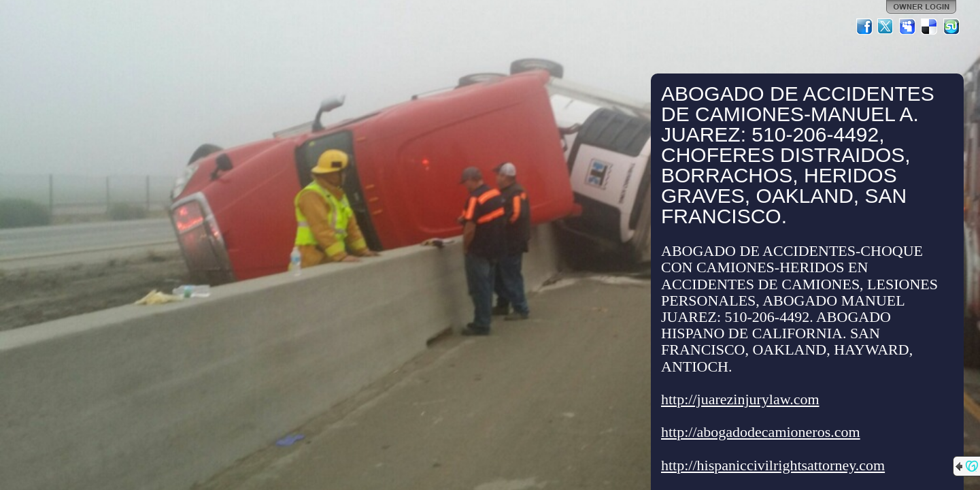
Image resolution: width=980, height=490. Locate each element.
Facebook (864, 27)
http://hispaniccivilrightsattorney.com (773, 465)
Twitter (886, 27)
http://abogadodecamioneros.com (761, 432)
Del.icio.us (930, 27)
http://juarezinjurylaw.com (740, 399)
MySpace (908, 27)
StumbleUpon (951, 27)
